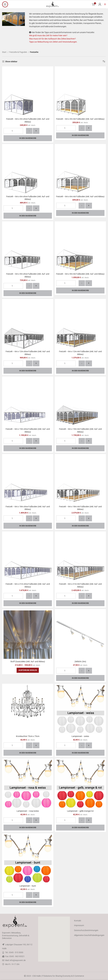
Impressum (79, 925)
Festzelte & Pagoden (18, 52)
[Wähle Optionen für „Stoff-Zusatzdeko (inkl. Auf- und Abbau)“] (28, 670)
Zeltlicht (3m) (80, 661)
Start (4, 52)
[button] (54, 939)
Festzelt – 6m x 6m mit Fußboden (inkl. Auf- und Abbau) (80, 196)
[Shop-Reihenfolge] (104, 62)
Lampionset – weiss (80, 736)
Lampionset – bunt (28, 886)
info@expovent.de (18, 960)
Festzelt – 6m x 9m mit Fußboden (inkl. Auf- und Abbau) (80, 274)
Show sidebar (11, 62)
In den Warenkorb (28, 138)
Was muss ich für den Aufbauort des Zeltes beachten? (52, 39)
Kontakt (78, 921)
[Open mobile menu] (5, 4)
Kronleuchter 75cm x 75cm (28, 736)
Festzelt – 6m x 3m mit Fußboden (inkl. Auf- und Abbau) (80, 119)
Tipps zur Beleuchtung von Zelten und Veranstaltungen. (53, 42)
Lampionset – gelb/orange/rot (80, 811)
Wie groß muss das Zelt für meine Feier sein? (48, 35)
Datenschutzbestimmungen (86, 930)
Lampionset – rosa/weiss (28, 811)
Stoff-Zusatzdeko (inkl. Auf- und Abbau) (28, 661)
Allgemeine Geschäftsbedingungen (89, 935)
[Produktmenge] (13, 131)
